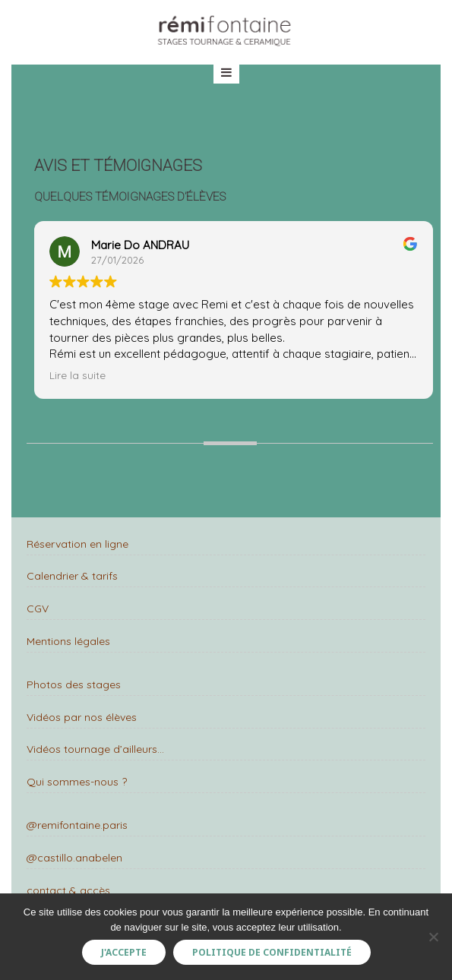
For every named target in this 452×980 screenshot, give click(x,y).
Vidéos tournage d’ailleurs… (95, 749)
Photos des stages (74, 684)
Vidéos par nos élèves (82, 717)
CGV (38, 609)
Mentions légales (68, 641)
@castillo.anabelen (74, 858)
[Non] (433, 937)
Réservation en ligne (77, 544)
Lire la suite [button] (77, 375)
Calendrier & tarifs (72, 576)
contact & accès (68, 890)
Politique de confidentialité (272, 952)
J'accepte (124, 952)
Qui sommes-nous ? (77, 782)
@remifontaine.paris (77, 825)
